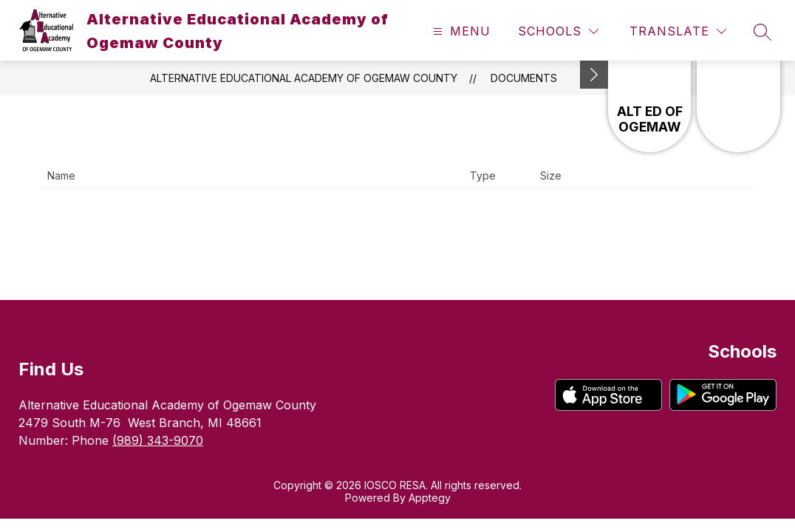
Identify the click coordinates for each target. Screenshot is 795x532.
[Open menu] (460, 31)
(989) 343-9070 (158, 440)
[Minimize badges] (594, 75)
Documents (524, 78)
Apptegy (430, 498)
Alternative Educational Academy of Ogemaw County (304, 78)
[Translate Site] (678, 31)
